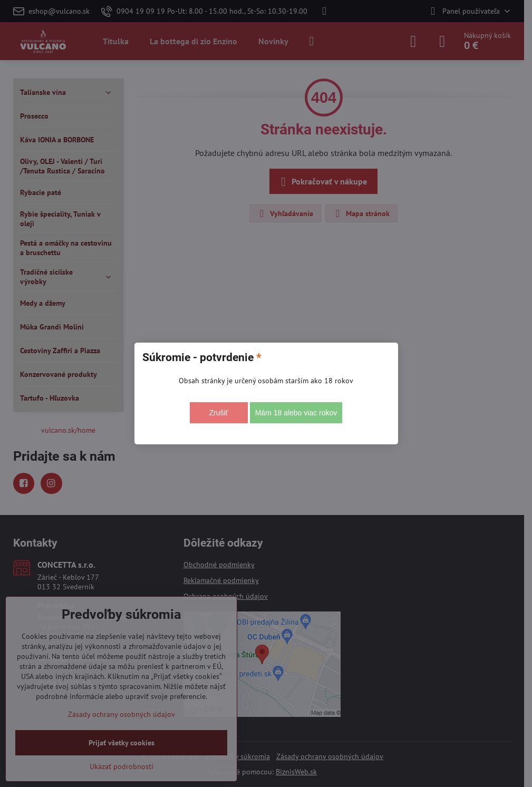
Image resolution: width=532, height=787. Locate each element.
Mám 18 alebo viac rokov (296, 413)
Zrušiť (218, 413)
